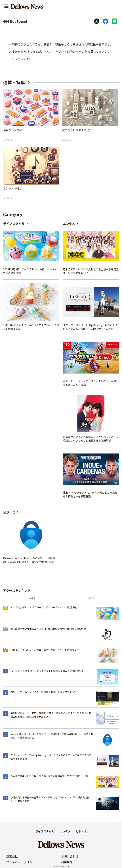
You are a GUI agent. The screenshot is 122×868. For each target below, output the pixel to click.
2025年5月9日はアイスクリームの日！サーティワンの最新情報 (30, 271)
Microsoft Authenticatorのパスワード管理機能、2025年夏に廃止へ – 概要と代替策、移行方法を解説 (30, 560)
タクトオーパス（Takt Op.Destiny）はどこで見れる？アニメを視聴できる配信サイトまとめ (90, 327)
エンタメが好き (13, 188)
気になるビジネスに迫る (77, 130)
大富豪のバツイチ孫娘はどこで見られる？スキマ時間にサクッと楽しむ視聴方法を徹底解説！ (91, 439)
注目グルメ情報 (13, 130)
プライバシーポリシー (21, 862)
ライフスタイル (14, 223)
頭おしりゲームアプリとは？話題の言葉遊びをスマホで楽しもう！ (46, 692)
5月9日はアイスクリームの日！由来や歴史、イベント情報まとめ (31, 327)
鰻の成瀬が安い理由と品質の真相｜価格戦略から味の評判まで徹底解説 (48, 629)
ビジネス (9, 512)
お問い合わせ (70, 856)
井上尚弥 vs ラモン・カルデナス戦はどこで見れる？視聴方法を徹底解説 (90, 494)
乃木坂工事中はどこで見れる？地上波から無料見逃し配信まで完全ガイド (91, 271)
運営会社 (12, 856)
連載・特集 (14, 82)
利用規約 (67, 862)
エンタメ (69, 223)
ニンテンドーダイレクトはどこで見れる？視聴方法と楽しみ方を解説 (91, 383)
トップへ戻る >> (20, 59)
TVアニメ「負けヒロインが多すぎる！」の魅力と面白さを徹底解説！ (47, 671)
